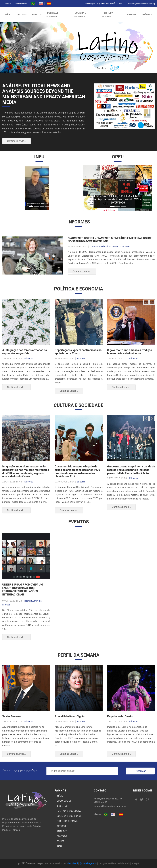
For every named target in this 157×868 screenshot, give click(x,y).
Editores (29, 358)
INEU (59, 846)
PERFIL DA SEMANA (107, 15)
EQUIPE (60, 841)
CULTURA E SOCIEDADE (80, 15)
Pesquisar (140, 771)
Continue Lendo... (16, 141)
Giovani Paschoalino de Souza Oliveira (110, 246)
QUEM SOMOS (64, 801)
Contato (7, 4)
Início (8, 15)
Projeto (22, 15)
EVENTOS (62, 806)
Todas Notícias (21, 4)
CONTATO (62, 836)
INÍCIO (60, 796)
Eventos (37, 15)
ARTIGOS (132, 15)
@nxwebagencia (88, 863)
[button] (10, 188)
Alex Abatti (72, 863)
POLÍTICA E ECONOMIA (52, 15)
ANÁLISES (147, 15)
